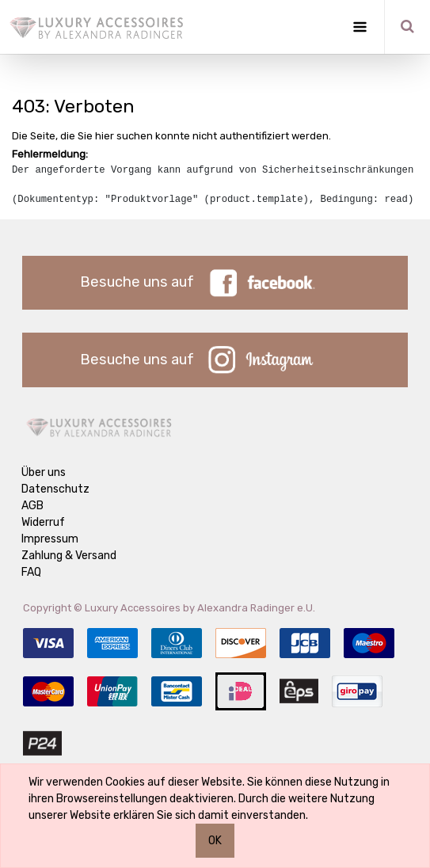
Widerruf (43, 522)
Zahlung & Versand (69, 556)
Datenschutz (55, 489)
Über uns (44, 472)
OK (215, 841)
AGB (32, 506)
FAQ (31, 572)
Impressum (50, 539)
